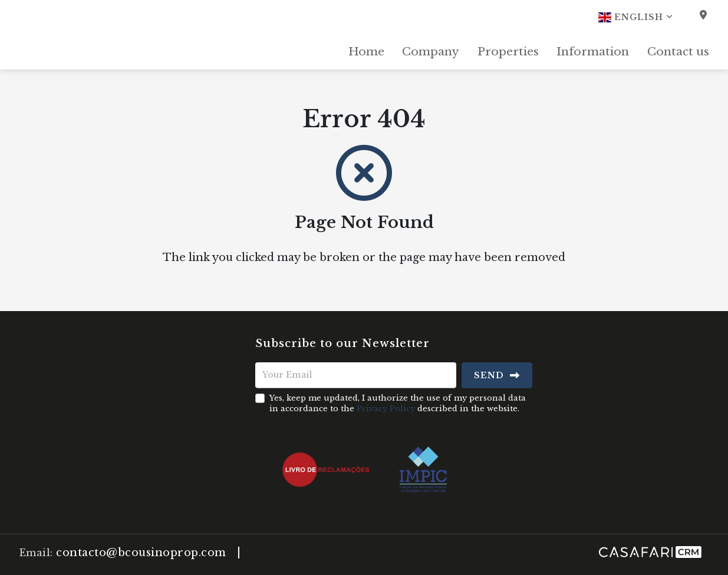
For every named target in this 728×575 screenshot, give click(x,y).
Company (431, 52)
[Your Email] (356, 375)
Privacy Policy (386, 409)
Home (366, 52)
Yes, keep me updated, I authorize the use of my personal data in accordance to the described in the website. (398, 403)
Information (593, 52)
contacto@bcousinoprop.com (141, 553)
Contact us (678, 52)
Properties (508, 52)
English (636, 17)
